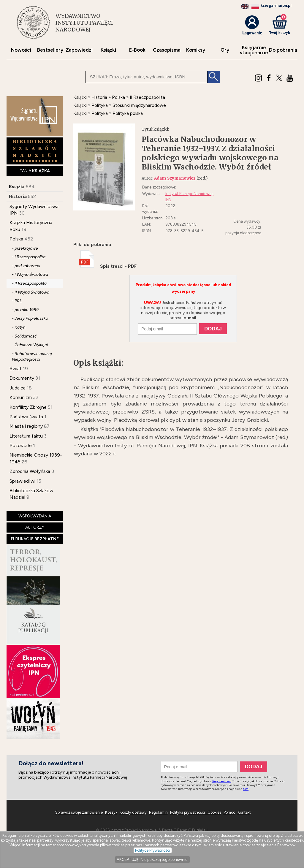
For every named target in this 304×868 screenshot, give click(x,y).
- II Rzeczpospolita (29, 283)
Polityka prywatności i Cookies (196, 812)
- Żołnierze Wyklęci (30, 345)
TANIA (35, 171)
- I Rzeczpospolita (29, 257)
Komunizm (21, 397)
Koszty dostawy (133, 812)
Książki (108, 50)
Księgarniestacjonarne (254, 50)
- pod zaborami (26, 266)
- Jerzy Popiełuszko (30, 318)
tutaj (246, 789)
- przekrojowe (25, 248)
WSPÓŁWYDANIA (35, 516)
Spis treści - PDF (108, 266)
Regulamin (158, 812)
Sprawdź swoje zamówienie (79, 812)
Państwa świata (26, 417)
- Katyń (19, 327)
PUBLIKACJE (35, 539)
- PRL (17, 301)
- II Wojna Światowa (31, 292)
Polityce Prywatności (153, 850)
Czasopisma (167, 50)
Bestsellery (50, 50)
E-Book (137, 50)
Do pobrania (283, 50)
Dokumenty (22, 378)
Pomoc (229, 812)
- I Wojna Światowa (30, 274)
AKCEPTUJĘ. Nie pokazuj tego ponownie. (152, 860)
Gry (225, 50)
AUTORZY (35, 527)
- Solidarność (24, 336)
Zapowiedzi (79, 50)
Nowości (21, 50)
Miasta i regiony (26, 426)
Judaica (18, 388)
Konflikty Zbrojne (28, 407)
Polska (16, 239)
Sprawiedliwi (22, 481)
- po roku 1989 (25, 310)
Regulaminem (222, 781)
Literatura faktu (26, 436)
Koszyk (111, 812)
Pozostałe (21, 445)
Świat (16, 369)
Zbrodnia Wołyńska (30, 471)
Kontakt (244, 812)
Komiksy (196, 50)
